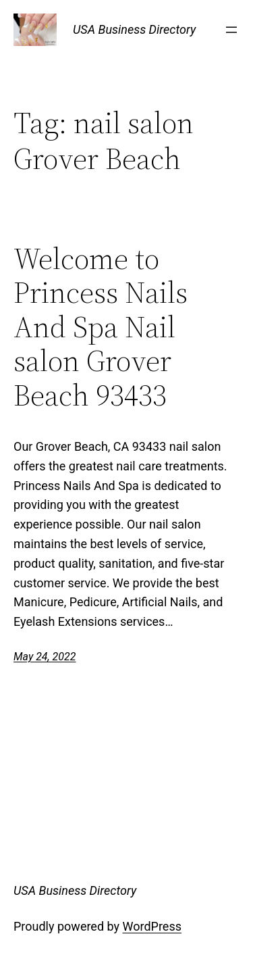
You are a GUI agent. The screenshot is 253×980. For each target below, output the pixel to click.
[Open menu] (231, 30)
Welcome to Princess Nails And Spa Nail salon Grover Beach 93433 (101, 327)
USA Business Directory (134, 29)
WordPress (152, 926)
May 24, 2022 (45, 657)
